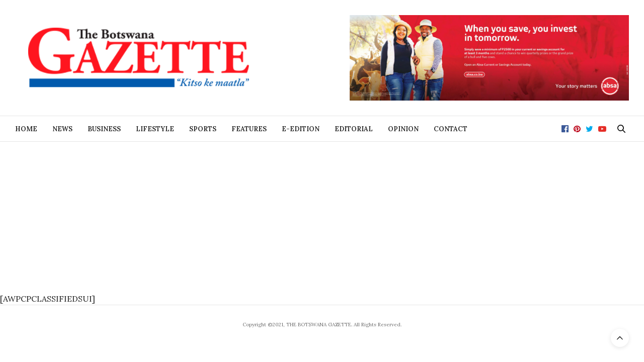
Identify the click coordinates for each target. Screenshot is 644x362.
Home (26, 129)
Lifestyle (155, 129)
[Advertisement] (322, 217)
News (62, 129)
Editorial (354, 129)
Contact (451, 129)
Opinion (403, 129)
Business (104, 129)
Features (249, 129)
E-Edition (301, 129)
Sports (203, 129)
